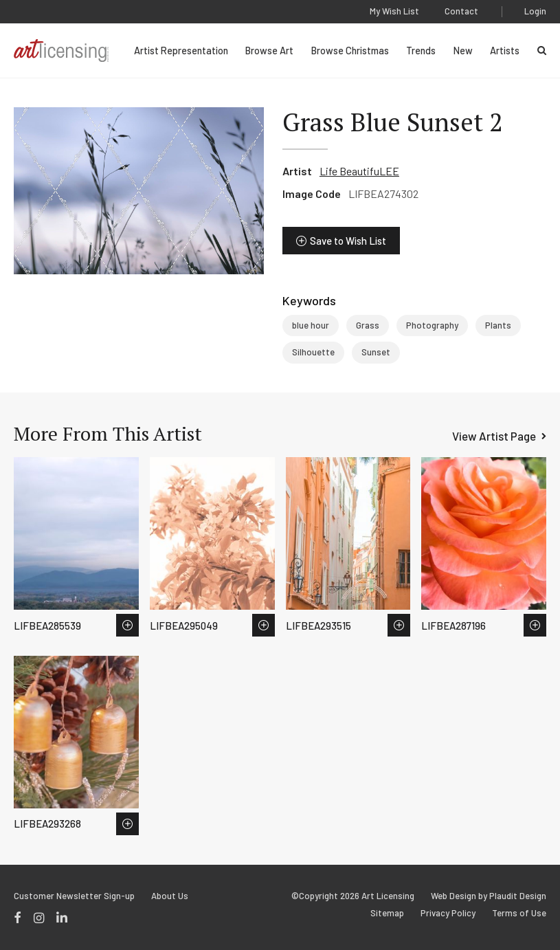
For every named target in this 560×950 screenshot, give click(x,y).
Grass (368, 325)
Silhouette (313, 352)
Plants (498, 325)
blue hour (311, 325)
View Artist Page (494, 436)
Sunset (376, 352)
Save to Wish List (348, 241)
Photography (432, 325)
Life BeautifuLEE (359, 171)
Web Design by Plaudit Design (489, 896)
